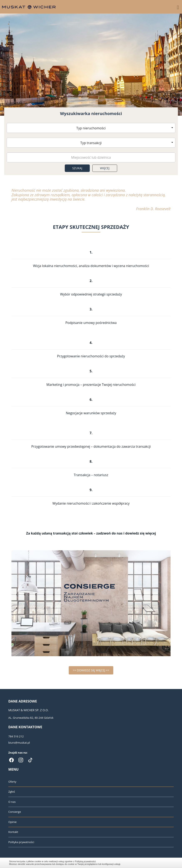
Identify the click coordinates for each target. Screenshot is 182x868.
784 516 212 (16, 736)
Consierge (15, 812)
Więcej (105, 168)
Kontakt (13, 832)
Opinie (12, 822)
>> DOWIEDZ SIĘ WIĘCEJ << (91, 670)
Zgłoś (12, 792)
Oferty (12, 782)
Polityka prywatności (21, 842)
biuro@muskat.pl (19, 743)
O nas (12, 802)
